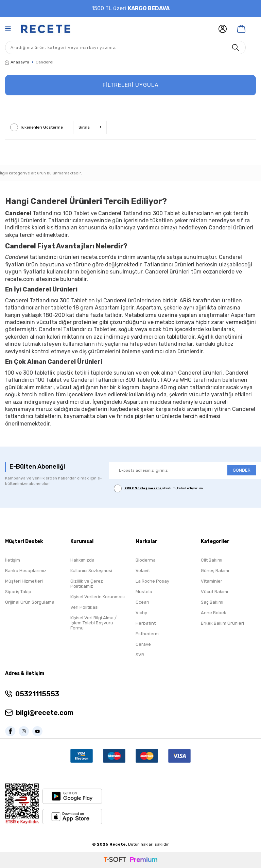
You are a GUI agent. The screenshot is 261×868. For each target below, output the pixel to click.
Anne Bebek (214, 613)
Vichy (141, 613)
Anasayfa (17, 62)
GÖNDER (242, 470)
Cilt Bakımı (212, 560)
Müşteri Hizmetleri (24, 581)
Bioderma (146, 560)
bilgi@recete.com (45, 713)
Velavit (143, 571)
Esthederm (147, 634)
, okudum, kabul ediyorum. (159, 488)
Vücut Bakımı (214, 592)
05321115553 (37, 694)
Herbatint (146, 623)
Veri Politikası (84, 607)
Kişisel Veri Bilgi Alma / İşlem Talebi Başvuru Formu (93, 623)
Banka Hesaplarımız (26, 571)
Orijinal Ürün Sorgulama (30, 602)
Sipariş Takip (18, 592)
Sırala (90, 127)
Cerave (143, 644)
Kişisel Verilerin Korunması (98, 597)
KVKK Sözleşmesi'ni (143, 488)
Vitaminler (212, 581)
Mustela (144, 592)
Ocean (142, 602)
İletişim (13, 560)
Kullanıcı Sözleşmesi (91, 571)
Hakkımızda (82, 560)
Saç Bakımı (212, 602)
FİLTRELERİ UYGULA (131, 85)
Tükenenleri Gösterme (37, 127)
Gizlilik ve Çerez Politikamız (87, 584)
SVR (140, 655)
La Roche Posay (152, 581)
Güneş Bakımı (215, 571)
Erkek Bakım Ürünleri (222, 623)
